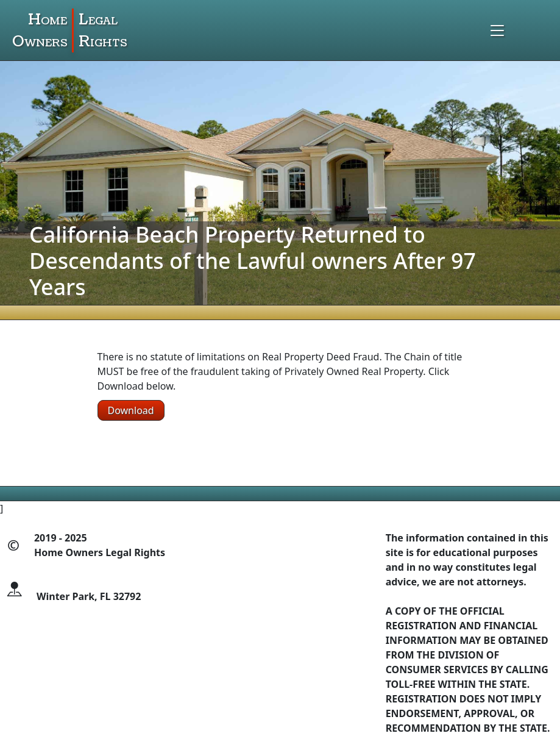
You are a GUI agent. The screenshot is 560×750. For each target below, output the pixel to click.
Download (131, 410)
